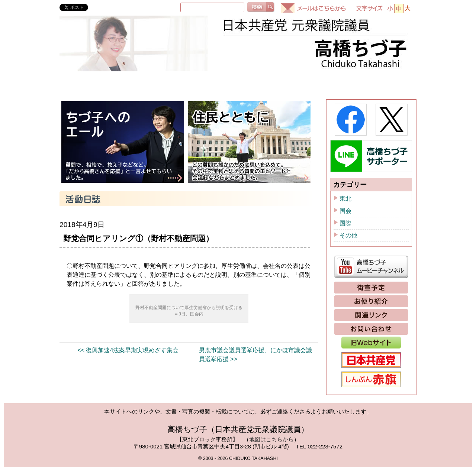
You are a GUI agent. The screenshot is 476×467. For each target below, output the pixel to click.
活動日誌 (262, 83)
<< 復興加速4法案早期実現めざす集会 (128, 350)
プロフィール (134, 83)
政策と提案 (386, 83)
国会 (345, 211)
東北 (345, 199)
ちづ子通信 (324, 83)
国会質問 (200, 83)
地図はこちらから (271, 439)
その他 (348, 235)
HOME (79, 83)
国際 (345, 223)
